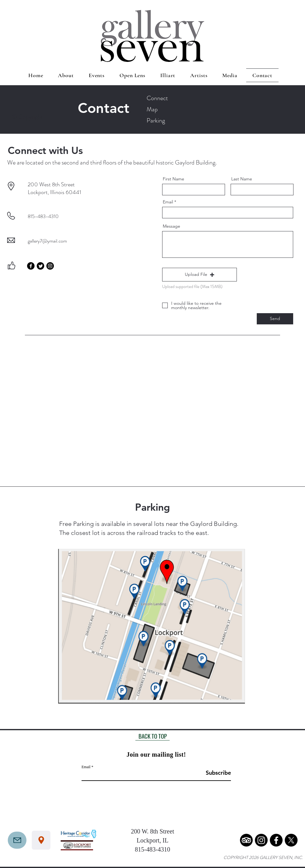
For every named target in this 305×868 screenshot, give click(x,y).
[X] (291, 840)
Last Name (242, 179)
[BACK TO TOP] (152, 736)
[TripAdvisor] (246, 840)
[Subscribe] (215, 773)
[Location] (41, 840)
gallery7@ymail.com (47, 241)
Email (168, 202)
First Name (174, 179)
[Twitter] (40, 266)
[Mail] (17, 840)
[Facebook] (31, 266)
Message (171, 226)
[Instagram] (50, 266)
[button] (199, 275)
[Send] (275, 319)
